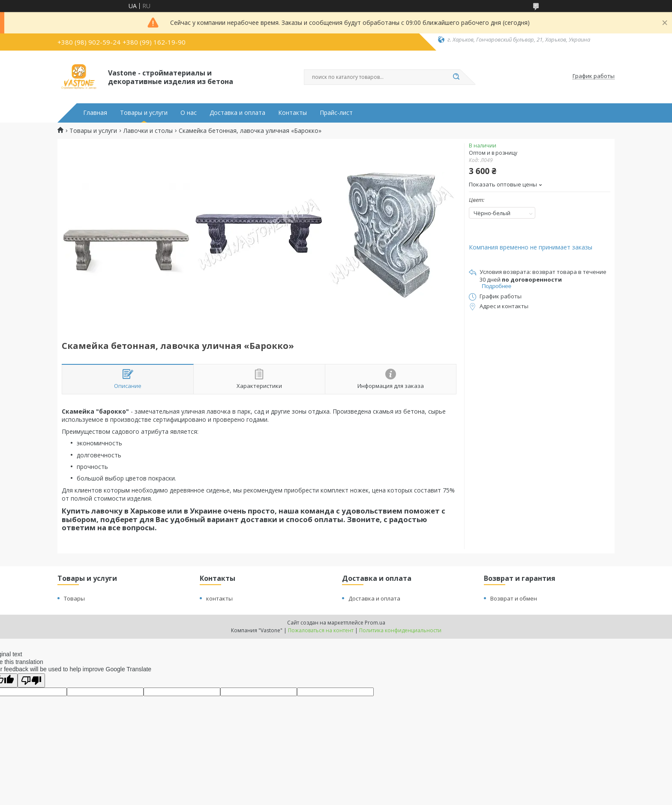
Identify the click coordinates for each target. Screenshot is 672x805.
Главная (95, 113)
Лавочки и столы (148, 131)
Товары (74, 598)
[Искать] (456, 77)
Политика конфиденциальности (400, 630)
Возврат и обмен (514, 598)
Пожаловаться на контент (321, 630)
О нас (189, 113)
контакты (219, 598)
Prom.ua (375, 623)
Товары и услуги (144, 113)
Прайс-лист (336, 113)
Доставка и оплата (237, 113)
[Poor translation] (31, 680)
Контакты (292, 113)
